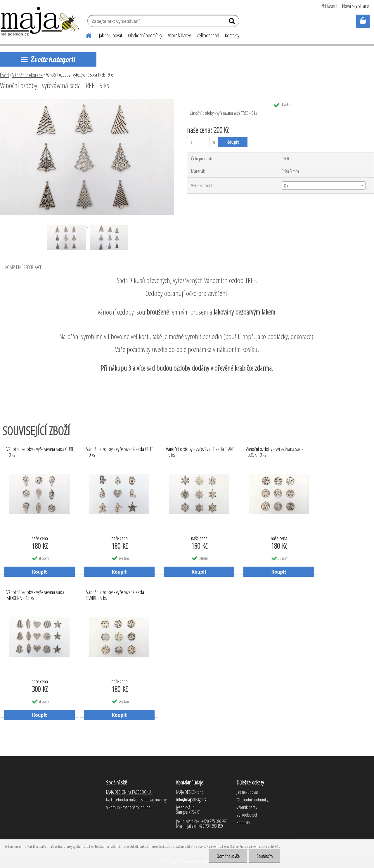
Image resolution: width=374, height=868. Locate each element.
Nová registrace (356, 6)
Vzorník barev (179, 35)
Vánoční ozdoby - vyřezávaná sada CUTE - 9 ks (120, 452)
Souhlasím (265, 856)
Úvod (4, 75)
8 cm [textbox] (288, 186)
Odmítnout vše (228, 856)
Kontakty (232, 35)
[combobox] (324, 185)
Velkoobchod (208, 35)
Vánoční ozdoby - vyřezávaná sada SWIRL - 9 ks (115, 595)
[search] (232, 22)
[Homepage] (85, 35)
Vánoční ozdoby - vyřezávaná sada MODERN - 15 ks (35, 595)
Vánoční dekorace (27, 75)
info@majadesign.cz (191, 800)
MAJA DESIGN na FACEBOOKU (129, 792)
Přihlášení (329, 6)
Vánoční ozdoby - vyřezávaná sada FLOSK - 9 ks (275, 452)
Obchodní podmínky (145, 35)
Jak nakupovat (111, 35)
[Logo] (40, 22)
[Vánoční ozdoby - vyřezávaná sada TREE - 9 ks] (87, 101)
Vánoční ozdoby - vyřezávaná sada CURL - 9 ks (40, 452)
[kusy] (198, 142)
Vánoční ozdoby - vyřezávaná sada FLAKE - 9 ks (200, 452)
